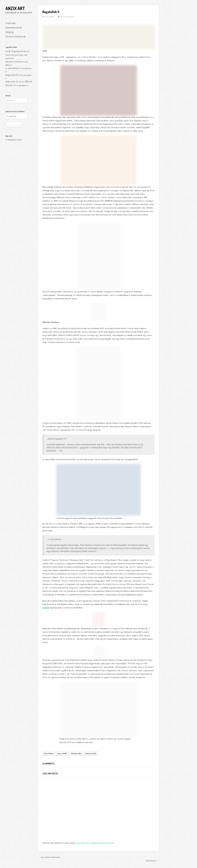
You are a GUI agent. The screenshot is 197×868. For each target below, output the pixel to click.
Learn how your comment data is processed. (95, 843)
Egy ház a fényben (15, 62)
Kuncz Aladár (62, 753)
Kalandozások (14, 28)
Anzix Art (15, 8)
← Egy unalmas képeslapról (49, 857)
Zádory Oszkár (91, 753)
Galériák (11, 23)
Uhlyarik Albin (76, 753)
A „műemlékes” (13, 68)
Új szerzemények (15, 36)
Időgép (10, 32)
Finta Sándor (49, 753)
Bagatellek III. (12, 75)
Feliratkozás (14, 125)
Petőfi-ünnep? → (152, 861)
